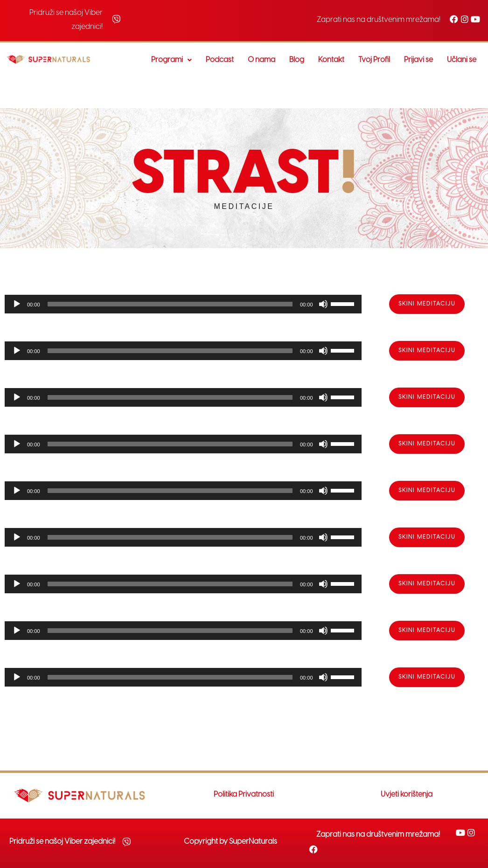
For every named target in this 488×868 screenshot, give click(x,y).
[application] (183, 304)
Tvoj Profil (374, 60)
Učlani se (462, 60)
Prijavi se (418, 60)
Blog (297, 60)
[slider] (170, 304)
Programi (171, 60)
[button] (171, 60)
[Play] (17, 304)
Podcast (220, 60)
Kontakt (331, 60)
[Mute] (323, 304)
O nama (261, 60)
